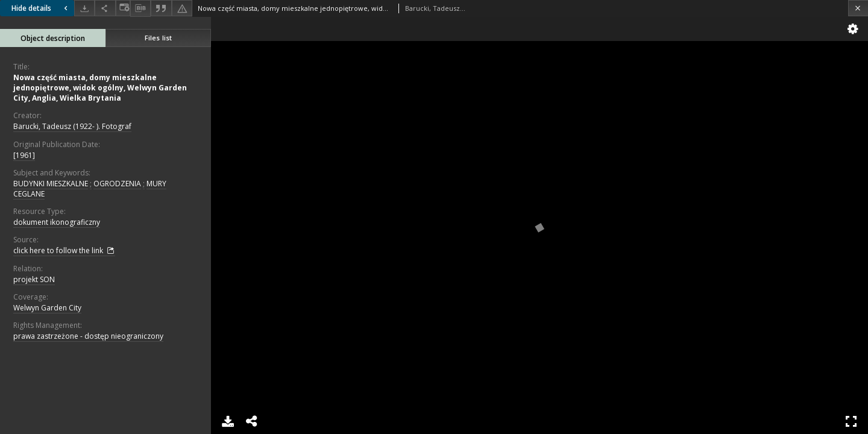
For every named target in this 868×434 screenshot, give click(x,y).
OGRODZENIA (117, 184)
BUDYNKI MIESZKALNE (51, 184)
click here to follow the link (64, 251)
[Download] (84, 8)
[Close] (858, 8)
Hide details (41, 8)
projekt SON (34, 279)
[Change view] (123, 8)
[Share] (105, 8)
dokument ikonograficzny (57, 222)
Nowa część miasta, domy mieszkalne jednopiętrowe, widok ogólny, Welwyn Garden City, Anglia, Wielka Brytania (100, 88)
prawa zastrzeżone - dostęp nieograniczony (88, 336)
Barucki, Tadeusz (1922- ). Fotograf (72, 126)
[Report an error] (182, 8)
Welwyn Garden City (47, 308)
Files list (158, 38)
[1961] (24, 155)
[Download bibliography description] (140, 8)
